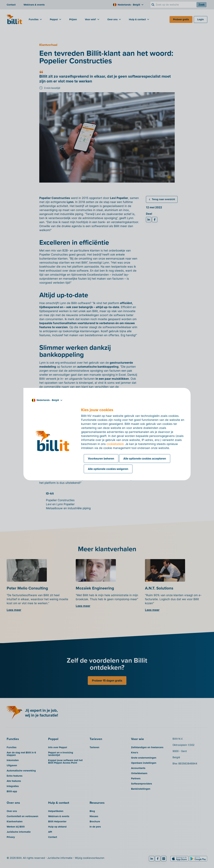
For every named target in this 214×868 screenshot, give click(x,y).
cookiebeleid (115, 444)
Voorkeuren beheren (101, 459)
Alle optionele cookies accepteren (145, 459)
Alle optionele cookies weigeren (108, 469)
